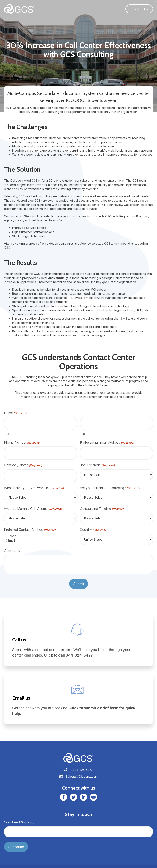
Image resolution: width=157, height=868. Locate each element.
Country (93, 525)
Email (11, 535)
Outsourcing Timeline (103, 503)
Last (83, 432)
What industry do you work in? (34, 483)
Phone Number (22, 441)
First (7, 432)
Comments (12, 545)
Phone (12, 531)
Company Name (23, 462)
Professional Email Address (107, 441)
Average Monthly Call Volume (33, 503)
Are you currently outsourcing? (110, 483)
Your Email (19, 817)
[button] (139, 9)
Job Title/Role (97, 462)
